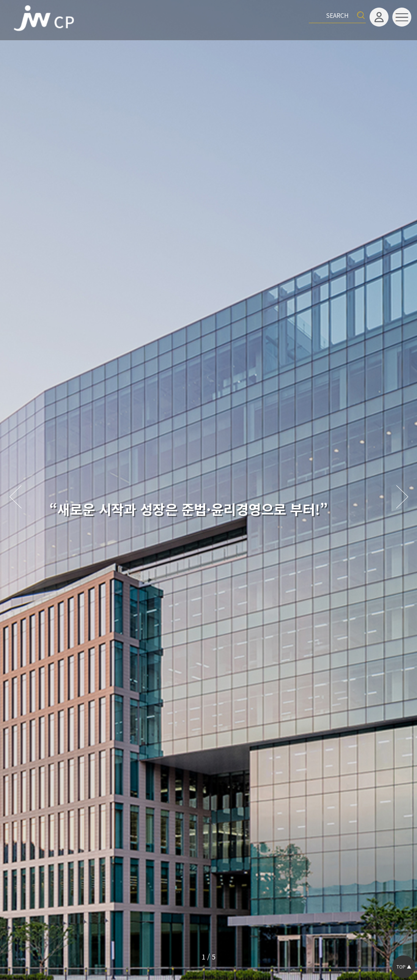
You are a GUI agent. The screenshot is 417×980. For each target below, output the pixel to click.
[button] (402, 497)
